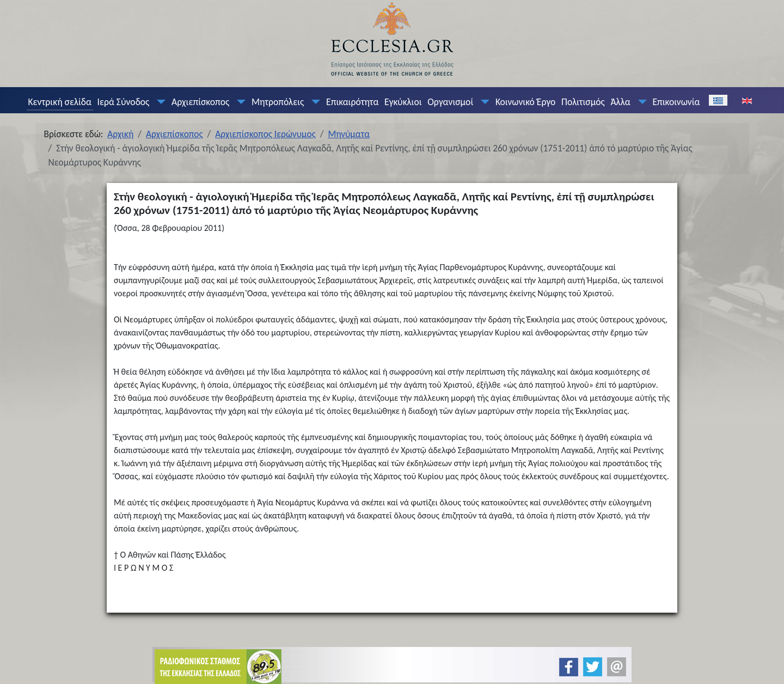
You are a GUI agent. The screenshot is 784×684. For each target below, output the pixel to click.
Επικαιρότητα (352, 102)
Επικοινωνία (676, 102)
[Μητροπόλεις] (314, 102)
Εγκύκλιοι (403, 102)
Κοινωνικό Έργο (525, 102)
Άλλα (620, 102)
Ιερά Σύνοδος (124, 102)
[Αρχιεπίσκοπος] (239, 102)
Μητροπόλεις (278, 102)
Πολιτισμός (583, 102)
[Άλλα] (640, 102)
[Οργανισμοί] (483, 102)
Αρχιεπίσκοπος (200, 102)
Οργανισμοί (450, 102)
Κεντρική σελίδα (59, 102)
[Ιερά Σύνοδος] (159, 102)
